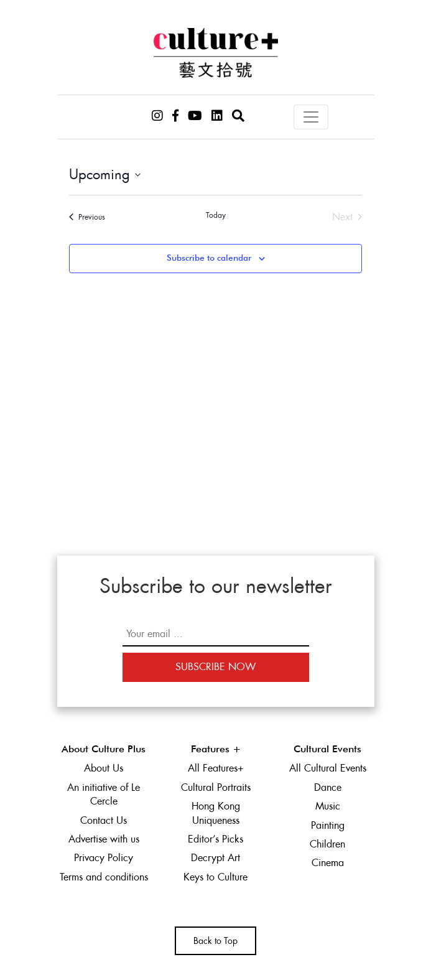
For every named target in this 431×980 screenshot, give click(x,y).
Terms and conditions (104, 877)
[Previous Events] (87, 217)
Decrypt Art (215, 858)
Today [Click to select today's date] (216, 215)
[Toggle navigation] (311, 117)
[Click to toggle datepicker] (105, 175)
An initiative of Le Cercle (104, 794)
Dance (328, 787)
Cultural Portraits (216, 787)
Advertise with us (104, 839)
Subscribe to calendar (209, 258)
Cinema (328, 863)
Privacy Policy (104, 858)
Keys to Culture (215, 877)
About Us (104, 768)
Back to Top (215, 941)
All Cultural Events (328, 768)
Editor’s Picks (215, 839)
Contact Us (104, 820)
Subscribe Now (215, 667)
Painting (328, 825)
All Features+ (216, 768)
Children (327, 844)
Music (328, 806)
